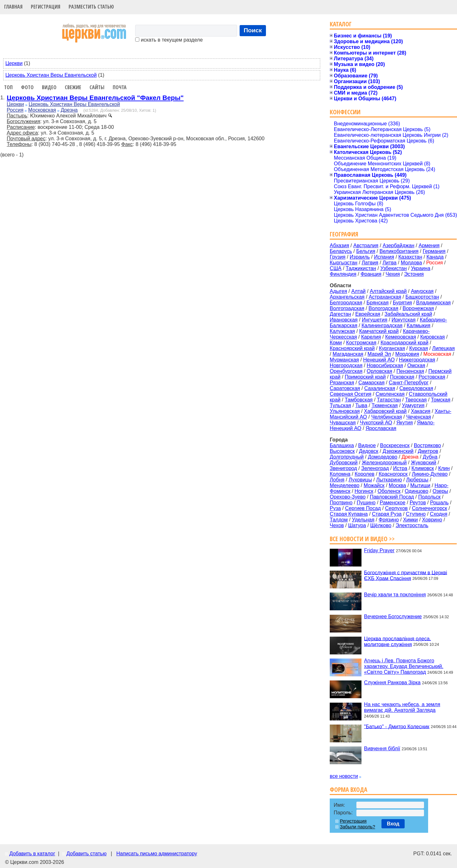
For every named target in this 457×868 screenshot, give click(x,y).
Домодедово (383, 457)
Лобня (337, 480)
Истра (400, 468)
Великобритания (399, 251)
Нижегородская (417, 360)
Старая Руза (387, 514)
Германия (434, 251)
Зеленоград (375, 468)
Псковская (402, 377)
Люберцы (417, 480)
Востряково (427, 445)
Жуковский (424, 463)
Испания (384, 257)
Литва (389, 263)
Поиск (253, 30)
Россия (15, 110)
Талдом (339, 520)
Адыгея (338, 291)
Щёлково (381, 525)
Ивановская (344, 320)
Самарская (371, 383)
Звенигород (343, 468)
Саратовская (345, 388)
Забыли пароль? (358, 827)
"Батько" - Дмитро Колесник (397, 726)
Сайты (97, 87)
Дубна (430, 457)
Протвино (341, 503)
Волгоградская (347, 308)
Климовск (423, 468)
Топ (8, 87)
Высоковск (342, 451)
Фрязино (389, 520)
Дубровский (344, 463)
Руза (335, 508)
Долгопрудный (347, 457)
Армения (429, 245)
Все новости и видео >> (362, 539)
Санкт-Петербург (409, 383)
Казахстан (410, 257)
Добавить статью (86, 854)
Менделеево (344, 485)
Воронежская (418, 308)
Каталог (341, 24)
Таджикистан (361, 268)
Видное (367, 445)
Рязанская (342, 383)
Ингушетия (374, 320)
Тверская (416, 400)
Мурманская (344, 360)
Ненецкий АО (379, 360)
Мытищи (420, 485)
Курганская (392, 348)
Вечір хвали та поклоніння (395, 595)
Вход (393, 824)
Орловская (379, 371)
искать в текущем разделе (169, 40)
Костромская (361, 343)
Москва (397, 485)
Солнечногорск (430, 508)
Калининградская (382, 325)
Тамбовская (359, 400)
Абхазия (339, 245)
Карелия (371, 337)
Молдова (411, 263)
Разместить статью (91, 7)
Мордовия (407, 354)
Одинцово (416, 491)
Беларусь (341, 251)
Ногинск (364, 491)
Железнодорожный (384, 463)
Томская (441, 400)
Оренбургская (346, 371)
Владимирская (433, 303)
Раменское (393, 503)
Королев (364, 474)
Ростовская (432, 377)
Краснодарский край (404, 343)
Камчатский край (379, 331)
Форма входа (348, 789)
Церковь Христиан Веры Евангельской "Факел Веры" (95, 98)
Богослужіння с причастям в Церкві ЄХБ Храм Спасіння (406, 575)
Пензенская (410, 371)
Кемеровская (401, 337)
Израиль (360, 257)
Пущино (366, 503)
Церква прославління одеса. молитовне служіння (397, 641)
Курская (418, 348)
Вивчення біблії (382, 749)
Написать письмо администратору (156, 854)
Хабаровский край (385, 411)
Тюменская (385, 405)
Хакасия (421, 411)
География (344, 234)
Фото (27, 87)
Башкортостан (422, 297)
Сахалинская (380, 388)
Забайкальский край (408, 314)
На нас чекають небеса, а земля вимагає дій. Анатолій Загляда (402, 707)
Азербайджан (399, 245)
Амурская (422, 291)
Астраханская (385, 297)
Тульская (340, 405)
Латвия (370, 263)
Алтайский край (388, 291)
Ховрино (432, 520)
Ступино (416, 514)
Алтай (358, 291)
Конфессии (345, 112)
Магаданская (348, 354)
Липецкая (444, 348)
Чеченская (419, 417)
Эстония (414, 274)
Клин (444, 468)
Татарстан (389, 400)
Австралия (366, 245)
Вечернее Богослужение (393, 616)
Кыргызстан (344, 263)
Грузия (338, 257)
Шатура (357, 525)
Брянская (378, 303)
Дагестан (340, 314)
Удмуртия (413, 405)
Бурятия (402, 303)
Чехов (337, 525)
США (336, 268)
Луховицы (361, 480)
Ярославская (381, 428)
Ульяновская (345, 411)
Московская (42, 110)
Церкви (14, 63)
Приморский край (365, 377)
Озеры (440, 491)
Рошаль (439, 503)
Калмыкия (419, 325)
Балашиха (342, 445)
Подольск (430, 497)
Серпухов (396, 508)
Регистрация (46, 7)
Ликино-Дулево (430, 474)
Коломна (340, 474)
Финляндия (343, 274)
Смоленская (390, 394)
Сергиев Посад (363, 508)
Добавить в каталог (32, 854)
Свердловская (416, 388)
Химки (411, 520)
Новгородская (346, 365)
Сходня (439, 514)
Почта (120, 87)
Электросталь (412, 525)
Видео (49, 87)
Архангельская (347, 297)
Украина (421, 268)
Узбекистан (393, 268)
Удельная (363, 520)
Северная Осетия (351, 394)
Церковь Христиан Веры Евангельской (51, 75)
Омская (416, 365)
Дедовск (369, 451)
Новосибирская (385, 365)
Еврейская (368, 314)
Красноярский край (352, 348)
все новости (344, 776)
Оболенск (389, 491)
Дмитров (428, 451)
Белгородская (346, 303)
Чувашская (343, 423)
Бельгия (366, 251)
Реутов (418, 503)
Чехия (393, 274)
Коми (336, 343)
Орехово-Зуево (348, 497)
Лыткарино (389, 480)
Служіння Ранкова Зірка (392, 682)
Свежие (73, 87)
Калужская (342, 331)
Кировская (432, 337)
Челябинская (387, 417)
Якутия (405, 423)
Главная (13, 7)
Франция (371, 274)
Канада (435, 257)
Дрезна (69, 110)
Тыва (361, 405)
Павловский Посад (392, 497)
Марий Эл (379, 354)
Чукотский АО (376, 423)
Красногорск (393, 474)
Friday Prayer (379, 550)
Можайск (374, 485)
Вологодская (383, 308)
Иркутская (404, 320)
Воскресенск (395, 445)
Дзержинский (398, 451)
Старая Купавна (349, 514)
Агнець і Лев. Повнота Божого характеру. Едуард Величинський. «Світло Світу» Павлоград (404, 666)
